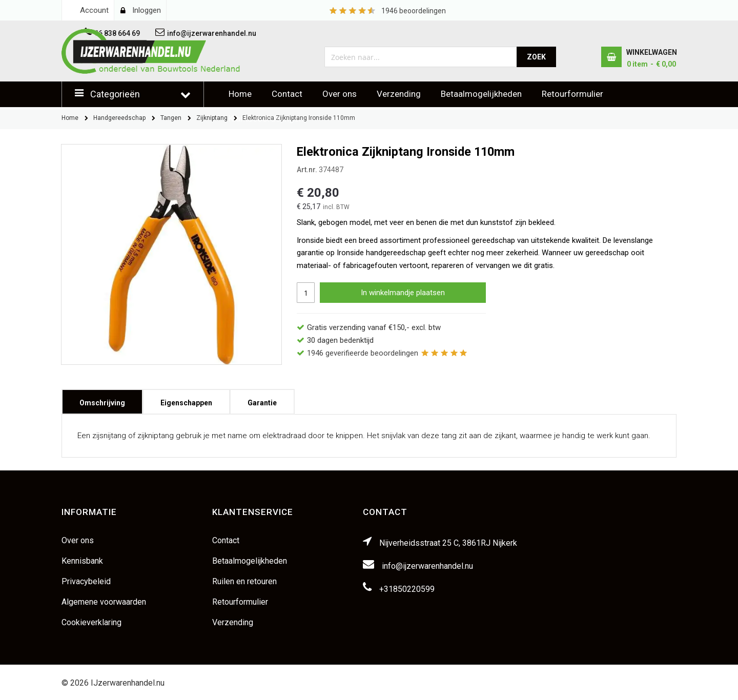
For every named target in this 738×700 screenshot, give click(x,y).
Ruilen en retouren (244, 581)
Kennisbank (82, 561)
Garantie (262, 399)
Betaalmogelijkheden (481, 94)
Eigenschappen (186, 399)
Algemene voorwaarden (104, 602)
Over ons (340, 94)
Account (94, 10)
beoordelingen (414, 11)
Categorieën (115, 94)
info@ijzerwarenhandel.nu (427, 566)
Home (240, 94)
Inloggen (147, 10)
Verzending (399, 94)
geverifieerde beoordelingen (363, 353)
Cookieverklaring (91, 622)
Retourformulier (572, 94)
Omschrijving (102, 399)
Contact (287, 94)
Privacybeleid (86, 581)
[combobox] (421, 57)
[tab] (102, 402)
